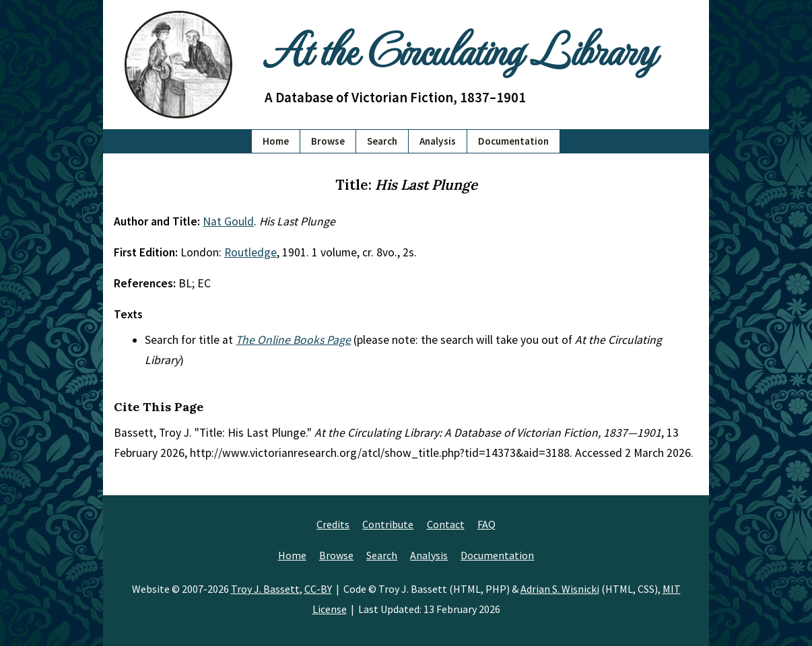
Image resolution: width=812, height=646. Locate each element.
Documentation (513, 141)
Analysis (438, 141)
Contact (446, 524)
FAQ (486, 524)
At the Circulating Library (460, 48)
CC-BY (318, 589)
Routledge (250, 252)
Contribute (388, 524)
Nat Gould (228, 221)
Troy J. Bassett (265, 589)
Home (276, 141)
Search (382, 141)
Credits (333, 524)
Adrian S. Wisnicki (560, 589)
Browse (328, 141)
